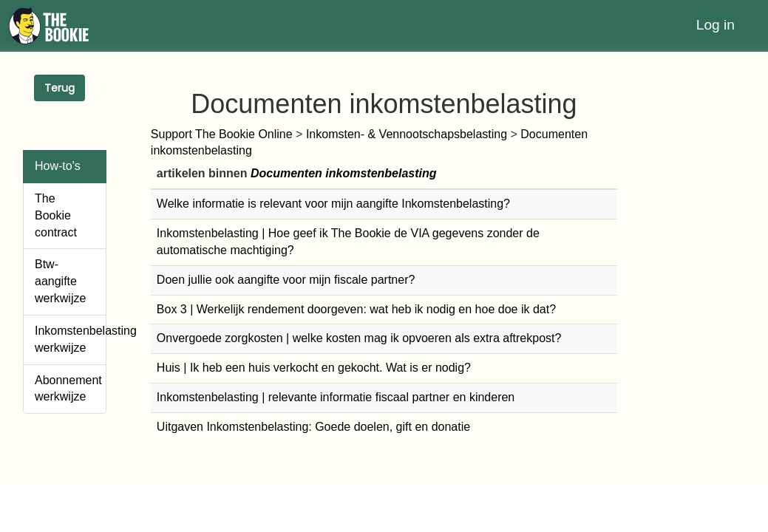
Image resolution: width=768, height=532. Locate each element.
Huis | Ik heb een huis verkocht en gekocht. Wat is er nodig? (314, 368)
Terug (60, 88)
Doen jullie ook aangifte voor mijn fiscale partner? (286, 280)
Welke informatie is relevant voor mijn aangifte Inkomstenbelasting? (333, 204)
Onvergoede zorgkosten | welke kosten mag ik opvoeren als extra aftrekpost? (359, 338)
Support (173, 134)
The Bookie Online (244, 134)
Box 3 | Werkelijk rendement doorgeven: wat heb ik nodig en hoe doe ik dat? (356, 309)
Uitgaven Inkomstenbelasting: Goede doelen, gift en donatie (313, 427)
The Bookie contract (56, 215)
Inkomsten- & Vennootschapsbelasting (407, 134)
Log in (716, 25)
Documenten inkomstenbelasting (344, 173)
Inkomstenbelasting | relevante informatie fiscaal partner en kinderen (336, 397)
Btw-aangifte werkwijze (60, 281)
